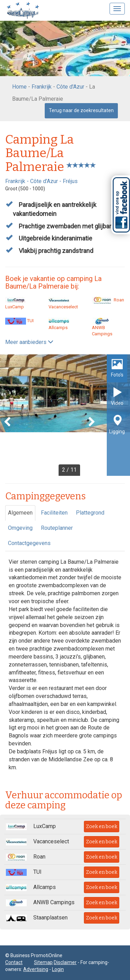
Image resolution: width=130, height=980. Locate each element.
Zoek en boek (102, 827)
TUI (19, 321)
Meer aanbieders (29, 342)
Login (58, 969)
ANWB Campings (102, 327)
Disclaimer (65, 962)
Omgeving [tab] (20, 528)
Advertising (36, 969)
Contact (14, 962)
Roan (108, 300)
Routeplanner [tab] (57, 528)
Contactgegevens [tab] (29, 543)
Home (19, 87)
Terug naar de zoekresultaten (81, 110)
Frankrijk (42, 87)
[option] (65, 415)
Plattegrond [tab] (90, 513)
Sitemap (43, 962)
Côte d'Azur (70, 87)
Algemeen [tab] (20, 513)
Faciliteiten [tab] (54, 513)
